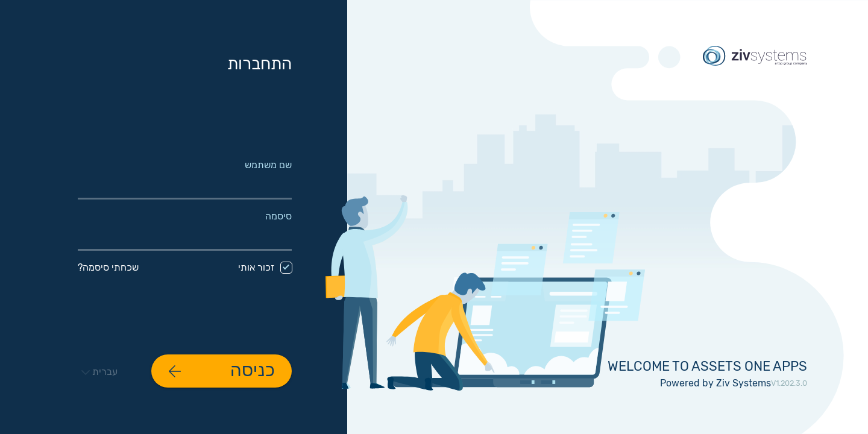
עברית (99, 372)
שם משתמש (268, 165)
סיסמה (278, 216)
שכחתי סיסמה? (108, 267)
